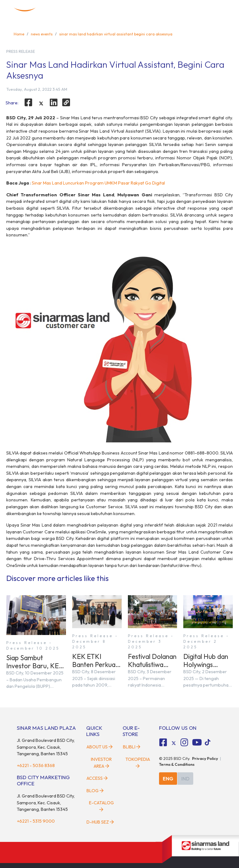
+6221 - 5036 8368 (36, 765)
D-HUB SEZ (100, 822)
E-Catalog (101, 806)
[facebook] (28, 103)
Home (19, 34)
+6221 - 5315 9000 (36, 821)
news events (42, 34)
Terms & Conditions (177, 764)
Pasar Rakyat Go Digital (141, 183)
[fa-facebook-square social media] (163, 742)
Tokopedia (138, 762)
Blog (95, 791)
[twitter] (41, 103)
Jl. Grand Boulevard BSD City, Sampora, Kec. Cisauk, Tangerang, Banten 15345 (46, 747)
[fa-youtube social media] (197, 742)
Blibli (132, 747)
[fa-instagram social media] (184, 742)
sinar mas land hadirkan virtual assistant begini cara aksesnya (116, 34)
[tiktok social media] (174, 743)
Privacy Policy (205, 758)
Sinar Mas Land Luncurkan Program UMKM (75, 183)
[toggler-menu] (220, 10)
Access (97, 778)
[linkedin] (54, 103)
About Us (100, 747)
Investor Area (101, 763)
